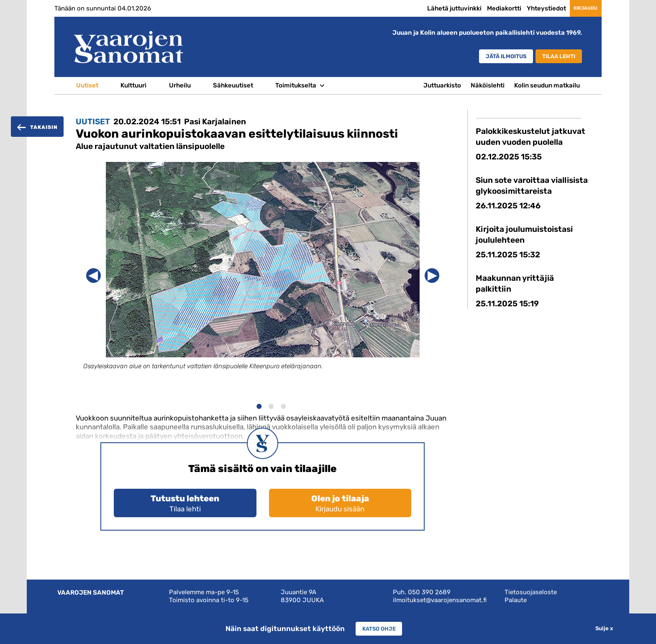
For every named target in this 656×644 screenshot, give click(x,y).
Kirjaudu (577, 8)
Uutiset (87, 85)
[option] (263, 274)
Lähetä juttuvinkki (438, 8)
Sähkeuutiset (233, 85)
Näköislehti (488, 85)
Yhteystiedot (530, 8)
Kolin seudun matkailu (547, 85)
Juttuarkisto (442, 85)
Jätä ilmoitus (491, 56)
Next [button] (432, 276)
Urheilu (180, 85)
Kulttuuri (133, 85)
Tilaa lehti (555, 56)
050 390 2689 (429, 592)
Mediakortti (487, 8)
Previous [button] (94, 276)
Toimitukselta (296, 85)
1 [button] (259, 405)
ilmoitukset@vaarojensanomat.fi (440, 600)
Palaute (516, 600)
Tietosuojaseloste (531, 592)
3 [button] (283, 405)
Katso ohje (379, 629)
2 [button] (271, 405)
